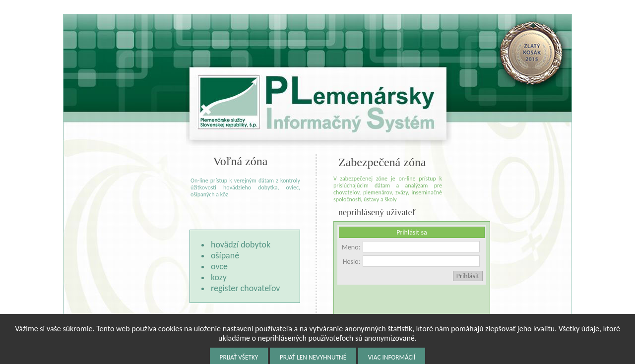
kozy (219, 277)
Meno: (351, 247)
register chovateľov (245, 288)
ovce (219, 266)
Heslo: (352, 262)
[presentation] (413, 304)
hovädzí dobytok (241, 244)
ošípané (225, 255)
